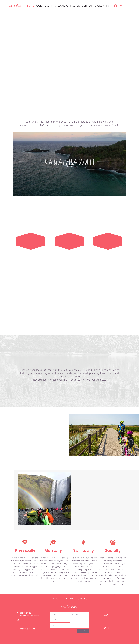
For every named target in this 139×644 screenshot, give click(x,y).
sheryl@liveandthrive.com (29, 615)
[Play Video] (69, 164)
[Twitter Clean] (105, 628)
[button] (46, 6)
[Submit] (83, 631)
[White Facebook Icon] (108, 628)
